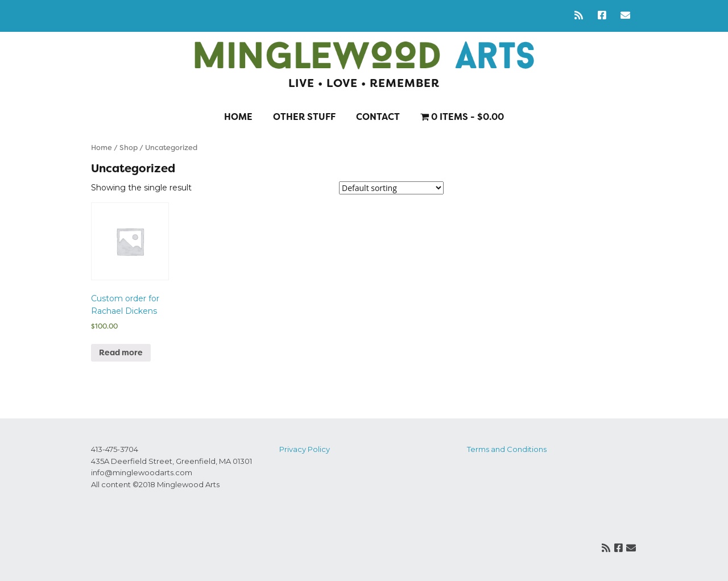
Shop (129, 148)
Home (238, 117)
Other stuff (304, 117)
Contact (378, 117)
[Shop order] (391, 188)
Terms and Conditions (507, 449)
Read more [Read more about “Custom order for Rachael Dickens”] (121, 352)
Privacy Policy (305, 449)
